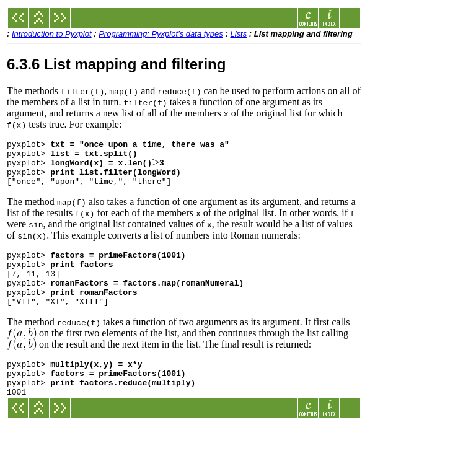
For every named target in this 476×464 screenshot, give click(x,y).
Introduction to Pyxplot (52, 34)
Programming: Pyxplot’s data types (161, 34)
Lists (238, 34)
